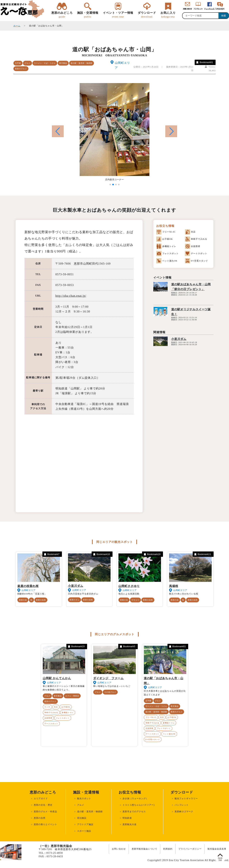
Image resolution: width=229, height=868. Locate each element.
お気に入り (168, 15)
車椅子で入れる (51, 712)
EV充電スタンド (153, 739)
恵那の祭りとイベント (45, 824)
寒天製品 (63, 63)
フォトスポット (63, 718)
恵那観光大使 (130, 824)
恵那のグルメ (21, 69)
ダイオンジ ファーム (108, 678)
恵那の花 (23, 600)
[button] (171, 131)
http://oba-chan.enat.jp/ (71, 296)
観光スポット (84, 799)
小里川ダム (179, 339)
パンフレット (182, 805)
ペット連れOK (169, 734)
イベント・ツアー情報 (118, 15)
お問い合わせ (119, 849)
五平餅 (18, 63)
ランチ (47, 707)
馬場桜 (174, 586)
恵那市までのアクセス (134, 812)
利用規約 (168, 849)
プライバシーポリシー (190, 849)
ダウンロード (147, 15)
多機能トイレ (68, 712)
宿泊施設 (82, 818)
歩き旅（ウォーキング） (135, 799)
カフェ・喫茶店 (72, 696)
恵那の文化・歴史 (43, 805)
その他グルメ (110, 692)
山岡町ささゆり (129, 586)
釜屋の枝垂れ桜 (28, 586)
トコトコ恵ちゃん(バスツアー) (139, 805)
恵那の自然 (41, 600)
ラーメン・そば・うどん (45, 63)
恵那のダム (75, 600)
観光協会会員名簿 (217, 849)
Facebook (210, 9)
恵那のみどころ (62, 15)
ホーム (17, 26)
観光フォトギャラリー (186, 799)
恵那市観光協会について (144, 849)
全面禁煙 (48, 718)
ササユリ (135, 600)
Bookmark (204, 62)
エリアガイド (41, 799)
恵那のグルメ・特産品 (45, 812)
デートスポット (51, 724)
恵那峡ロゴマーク (184, 812)
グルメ (27, 63)
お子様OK (66, 707)
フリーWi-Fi (151, 717)
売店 (56, 707)
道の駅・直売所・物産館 (81, 63)
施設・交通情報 (88, 15)
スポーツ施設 (84, 831)
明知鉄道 (127, 818)
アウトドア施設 (85, 824)
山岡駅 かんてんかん (57, 678)
